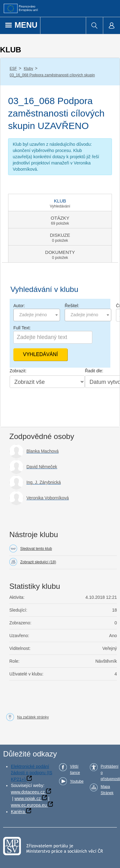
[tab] (60, 203)
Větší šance (75, 770)
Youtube (77, 781)
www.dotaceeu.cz (28, 792)
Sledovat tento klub (36, 549)
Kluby (28, 69)
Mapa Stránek (107, 790)
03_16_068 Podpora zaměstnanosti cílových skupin (52, 75)
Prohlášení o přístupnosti (110, 773)
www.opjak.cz (28, 799)
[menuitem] (94, 26)
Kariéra (18, 812)
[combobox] (37, 315)
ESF (13, 69)
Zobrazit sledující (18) (38, 562)
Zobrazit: (18, 371)
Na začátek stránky (33, 717)
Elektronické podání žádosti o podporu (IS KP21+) (32, 773)
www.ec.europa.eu (29, 805)
